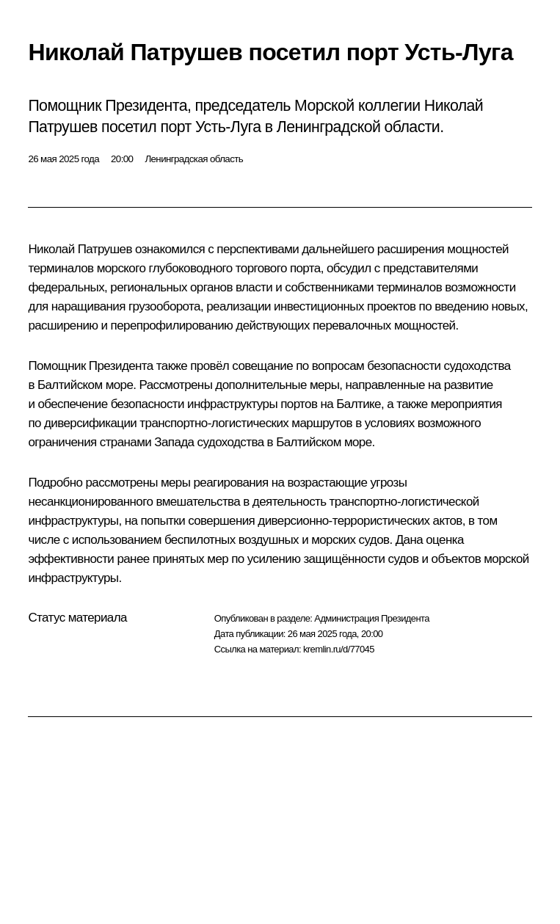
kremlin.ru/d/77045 (339, 649)
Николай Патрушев (80, 249)
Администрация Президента (372, 618)
